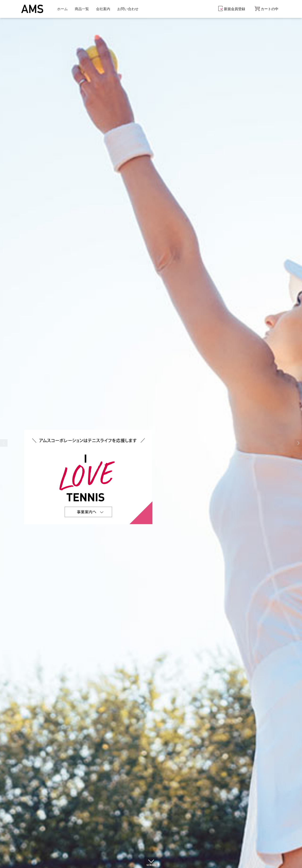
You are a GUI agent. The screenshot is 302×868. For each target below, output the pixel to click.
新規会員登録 (235, 9)
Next (298, 443)
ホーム (62, 9)
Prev (4, 443)
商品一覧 (82, 9)
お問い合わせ (128, 9)
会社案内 (103, 9)
